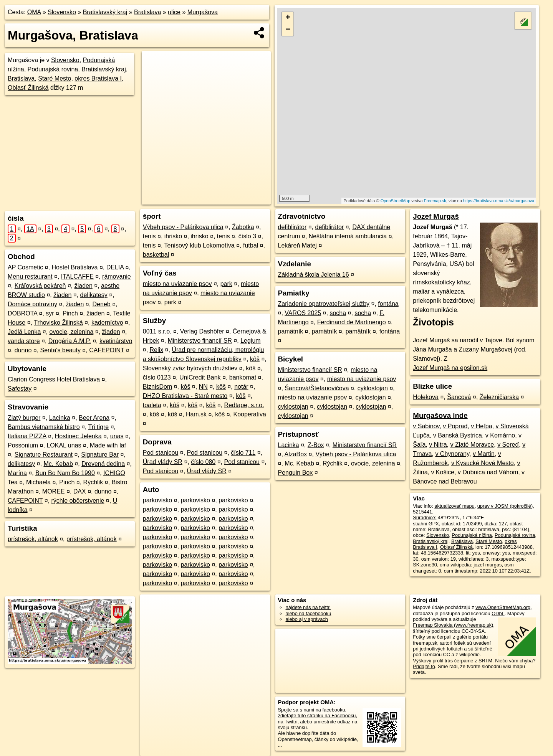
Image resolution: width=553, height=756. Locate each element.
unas (117, 436)
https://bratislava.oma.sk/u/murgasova (499, 201)
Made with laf (108, 445)
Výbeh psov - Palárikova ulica (183, 227)
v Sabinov (426, 426)
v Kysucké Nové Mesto (483, 463)
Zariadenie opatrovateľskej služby (324, 304)
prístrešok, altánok (33, 539)
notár (241, 387)
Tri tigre (99, 427)
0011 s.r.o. (157, 331)
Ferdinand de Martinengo (352, 322)
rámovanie (117, 276)
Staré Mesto (55, 78)
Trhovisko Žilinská (58, 323)
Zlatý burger (24, 418)
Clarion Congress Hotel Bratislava (54, 379)
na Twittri (288, 722)
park (226, 284)
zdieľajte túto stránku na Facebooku (317, 716)
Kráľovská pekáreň (40, 286)
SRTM (485, 661)
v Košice (442, 472)
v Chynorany (452, 454)
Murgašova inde (440, 415)
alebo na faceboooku (309, 613)
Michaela (38, 482)
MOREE (54, 491)
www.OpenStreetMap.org (503, 607)
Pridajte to (424, 666)
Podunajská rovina (53, 69)
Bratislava (147, 12)
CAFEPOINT (107, 350)
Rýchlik (93, 482)
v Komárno (500, 435)
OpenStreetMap (396, 201)
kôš (255, 359)
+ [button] (288, 18)
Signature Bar (100, 455)
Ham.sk (196, 414)
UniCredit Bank (200, 377)
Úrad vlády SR (163, 462)
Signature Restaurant (44, 455)
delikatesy (94, 295)
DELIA (115, 267)
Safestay (20, 389)
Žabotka (243, 227)
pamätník (291, 331)
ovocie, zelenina (72, 332)
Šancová (459, 397)
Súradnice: (425, 517)
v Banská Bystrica (458, 435)
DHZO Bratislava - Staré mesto (185, 396)
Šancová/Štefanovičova (317, 388)
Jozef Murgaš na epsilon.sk (450, 368)
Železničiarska (499, 397)
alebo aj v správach (307, 619)
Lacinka (60, 418)
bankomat (243, 377)
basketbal (156, 255)
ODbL (498, 613)
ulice (174, 12)
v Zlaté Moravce (472, 445)
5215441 (422, 512)
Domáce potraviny (32, 304)
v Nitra (438, 445)
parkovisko (157, 500)
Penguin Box (296, 473)
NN (203, 387)
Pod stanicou (161, 453)
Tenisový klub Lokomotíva (200, 245)
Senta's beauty (60, 350)
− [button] (288, 30)
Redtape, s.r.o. (244, 405)
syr (50, 313)
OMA (34, 12)
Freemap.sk (435, 201)
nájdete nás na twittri (308, 607)
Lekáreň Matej (297, 245)
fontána (388, 304)
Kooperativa (250, 414)
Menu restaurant (30, 276)
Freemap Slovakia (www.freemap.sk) (453, 625)
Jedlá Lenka (24, 332)
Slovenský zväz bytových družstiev (190, 368)
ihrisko (173, 236)
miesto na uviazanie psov (177, 284)
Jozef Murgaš (436, 216)
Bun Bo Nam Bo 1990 (65, 473)
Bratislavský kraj (105, 12)
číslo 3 (247, 236)
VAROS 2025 (303, 313)
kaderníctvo (107, 323)
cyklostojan (373, 388)
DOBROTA (22, 313)
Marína (17, 473)
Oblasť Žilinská (28, 88)
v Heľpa (481, 426)
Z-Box (316, 445)
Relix (157, 350)
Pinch (70, 313)
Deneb (102, 304)
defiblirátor (292, 227)
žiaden (84, 286)
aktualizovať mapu (454, 506)
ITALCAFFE (77, 276)
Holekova (426, 397)
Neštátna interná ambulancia (348, 236)
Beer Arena (94, 418)
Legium (250, 341)
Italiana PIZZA (27, 436)
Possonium (23, 445)
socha (338, 313)
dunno (23, 350)
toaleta (152, 405)
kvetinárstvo (116, 341)
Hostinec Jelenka (78, 436)
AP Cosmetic (25, 267)
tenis (149, 236)
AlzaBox (296, 454)
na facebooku (330, 710)
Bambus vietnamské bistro (44, 427)
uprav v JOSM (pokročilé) (505, 506)
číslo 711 (243, 453)
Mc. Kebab (58, 464)
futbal (251, 245)
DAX (80, 491)
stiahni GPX (426, 524)
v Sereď (508, 445)
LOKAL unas (64, 445)
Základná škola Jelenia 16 (314, 275)
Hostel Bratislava (75, 267)
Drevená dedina (103, 464)
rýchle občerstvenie (78, 501)
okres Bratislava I (98, 78)
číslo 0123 (157, 377)
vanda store (24, 341)
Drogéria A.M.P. (70, 341)
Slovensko (62, 12)
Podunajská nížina (472, 535)
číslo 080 (203, 462)
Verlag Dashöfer (202, 331)
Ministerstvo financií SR (200, 341)
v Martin (484, 454)
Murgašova (203, 12)
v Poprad (455, 426)
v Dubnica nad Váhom (488, 472)
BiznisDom (157, 387)
